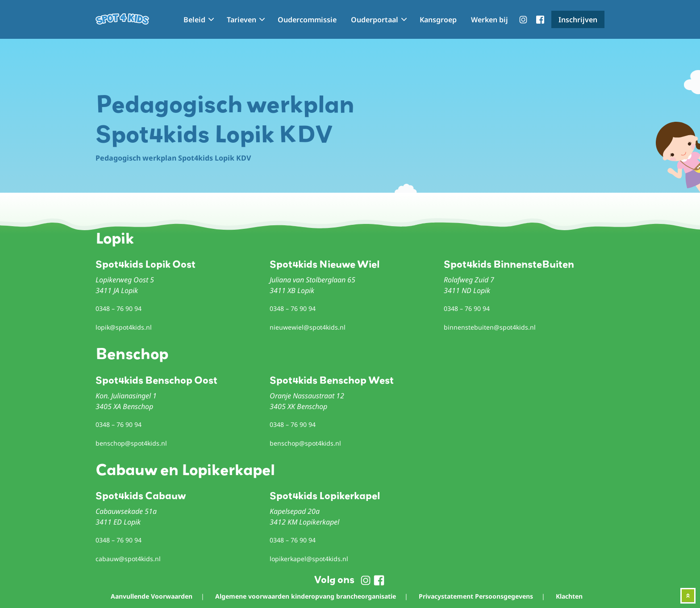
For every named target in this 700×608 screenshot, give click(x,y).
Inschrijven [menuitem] (578, 20)
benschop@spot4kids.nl (131, 443)
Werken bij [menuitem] (490, 20)
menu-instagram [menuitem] (523, 20)
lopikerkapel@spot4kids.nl (309, 559)
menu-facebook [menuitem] (540, 20)
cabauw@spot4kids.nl (128, 559)
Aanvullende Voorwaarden (152, 596)
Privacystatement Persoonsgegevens (476, 596)
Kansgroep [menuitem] (438, 20)
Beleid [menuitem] (194, 20)
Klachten (569, 596)
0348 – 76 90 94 (119, 308)
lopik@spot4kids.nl (124, 327)
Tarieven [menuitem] (242, 20)
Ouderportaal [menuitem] (375, 20)
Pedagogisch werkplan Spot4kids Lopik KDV (173, 158)
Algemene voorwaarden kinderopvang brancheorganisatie (306, 596)
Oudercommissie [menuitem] (307, 20)
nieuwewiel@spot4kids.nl (308, 327)
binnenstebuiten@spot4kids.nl (490, 327)
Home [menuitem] (167, 20)
